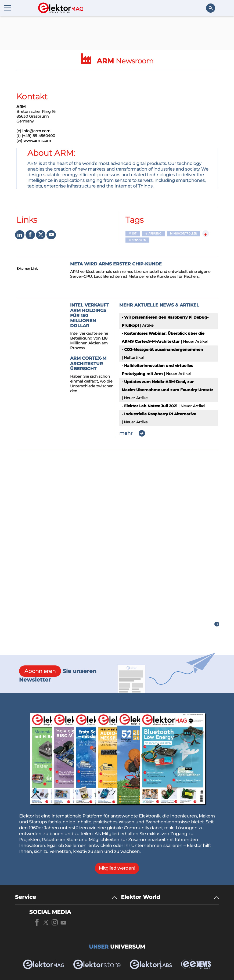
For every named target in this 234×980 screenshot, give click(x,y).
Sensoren (138, 240)
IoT (133, 233)
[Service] (66, 897)
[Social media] (20, 235)
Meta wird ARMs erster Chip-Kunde (116, 264)
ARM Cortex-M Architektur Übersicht (88, 363)
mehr (126, 433)
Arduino (153, 233)
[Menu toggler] (8, 8)
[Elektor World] (170, 897)
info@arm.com (36, 131)
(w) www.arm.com (34, 140)
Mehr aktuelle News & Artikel (159, 305)
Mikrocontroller (183, 233)
